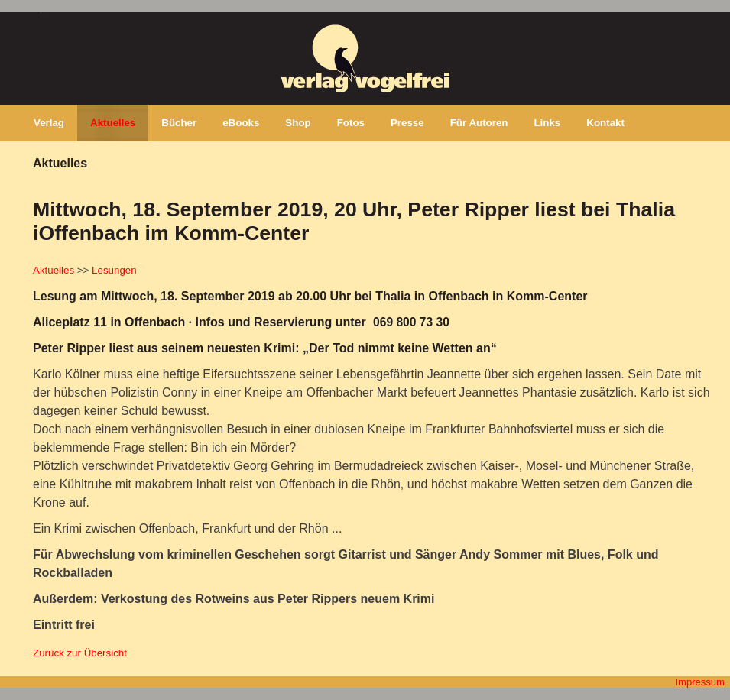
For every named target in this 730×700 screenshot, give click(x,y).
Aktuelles (113, 123)
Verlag (49, 123)
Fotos (351, 123)
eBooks (241, 123)
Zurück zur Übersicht (80, 653)
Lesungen (114, 270)
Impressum (699, 682)
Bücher (179, 123)
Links (547, 123)
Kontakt (605, 123)
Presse (407, 123)
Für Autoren (479, 123)
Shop (298, 123)
